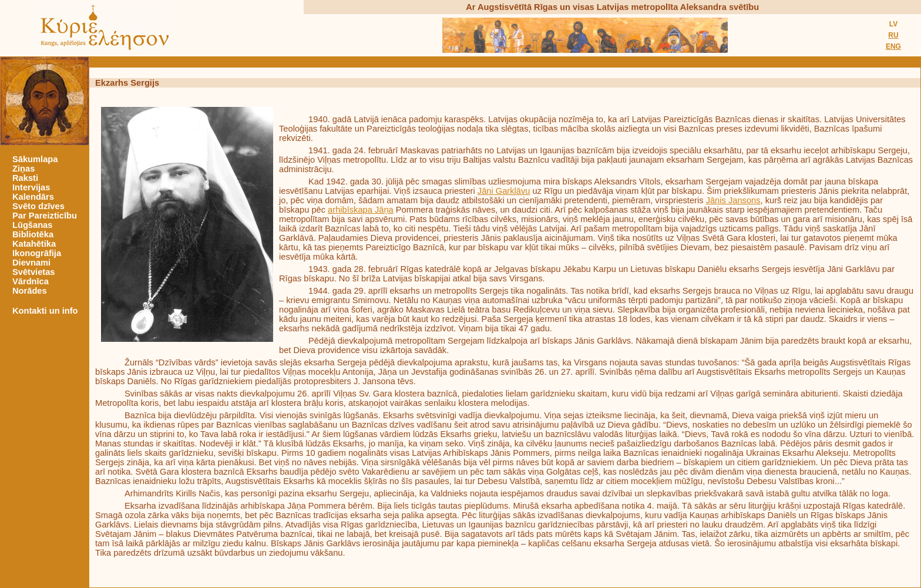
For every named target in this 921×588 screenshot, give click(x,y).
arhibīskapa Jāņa (361, 210)
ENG (893, 46)
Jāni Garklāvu (504, 191)
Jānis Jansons (733, 200)
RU (893, 35)
